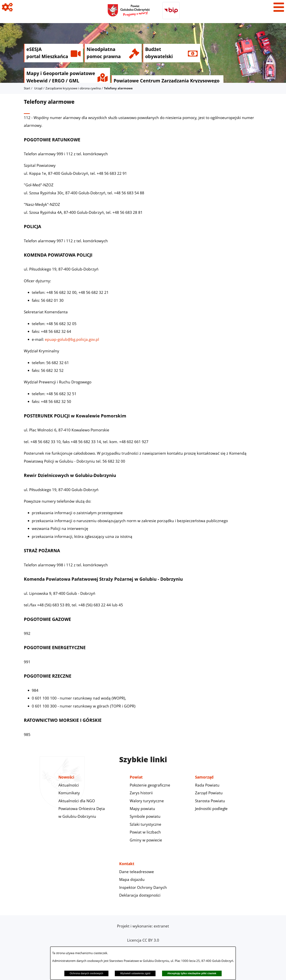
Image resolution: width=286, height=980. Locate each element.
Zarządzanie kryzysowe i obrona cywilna (73, 88)
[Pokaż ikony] (7, 7)
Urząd (38, 88)
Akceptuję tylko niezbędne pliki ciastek (192, 973)
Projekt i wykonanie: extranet (143, 926)
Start (27, 88)
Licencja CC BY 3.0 (143, 940)
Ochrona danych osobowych (86, 973)
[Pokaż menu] (279, 7)
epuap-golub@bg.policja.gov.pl (72, 339)
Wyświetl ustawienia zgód (135, 973)
